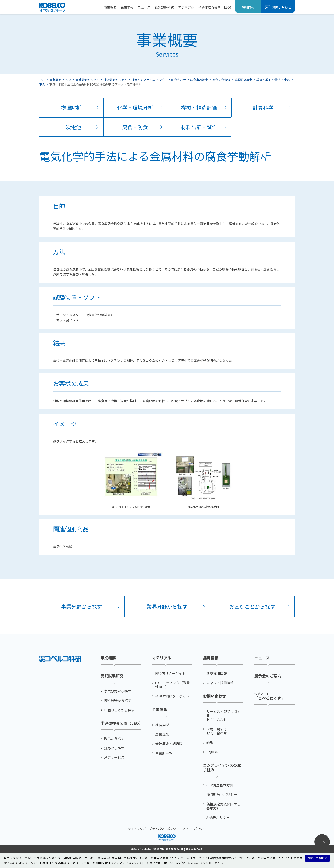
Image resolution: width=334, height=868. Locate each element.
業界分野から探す (167, 606)
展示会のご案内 (268, 676)
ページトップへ (322, 842)
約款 (210, 743)
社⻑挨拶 (162, 725)
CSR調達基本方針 (220, 785)
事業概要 (110, 7)
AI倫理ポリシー (218, 817)
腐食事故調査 (199, 80)
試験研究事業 (243, 80)
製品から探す (114, 739)
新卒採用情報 (217, 673)
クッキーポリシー (194, 829)
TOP (42, 80)
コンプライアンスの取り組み (222, 767)
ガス (68, 80)
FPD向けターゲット (170, 673)
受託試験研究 (164, 7)
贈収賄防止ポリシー (222, 794)
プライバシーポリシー (164, 829)
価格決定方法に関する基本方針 (223, 806)
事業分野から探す (88, 80)
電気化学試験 (63, 546)
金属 (287, 80)
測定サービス (114, 757)
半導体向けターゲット (172, 696)
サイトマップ (137, 829)
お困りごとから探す (252, 606)
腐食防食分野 (221, 80)
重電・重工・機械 (268, 80)
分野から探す (114, 748)
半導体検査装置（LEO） (216, 7)
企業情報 (127, 7)
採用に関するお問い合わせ (217, 731)
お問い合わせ (281, 7)
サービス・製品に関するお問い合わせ (223, 716)
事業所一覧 (164, 753)
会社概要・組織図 (169, 744)
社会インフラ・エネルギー (149, 80)
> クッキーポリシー (214, 863)
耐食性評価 (179, 80)
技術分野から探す (115, 80)
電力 (42, 84)
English (212, 752)
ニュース (144, 7)
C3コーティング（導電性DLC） (173, 685)
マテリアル (186, 7)
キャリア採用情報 (220, 683)
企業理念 (162, 734)
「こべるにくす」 (270, 696)
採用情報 (248, 7)
